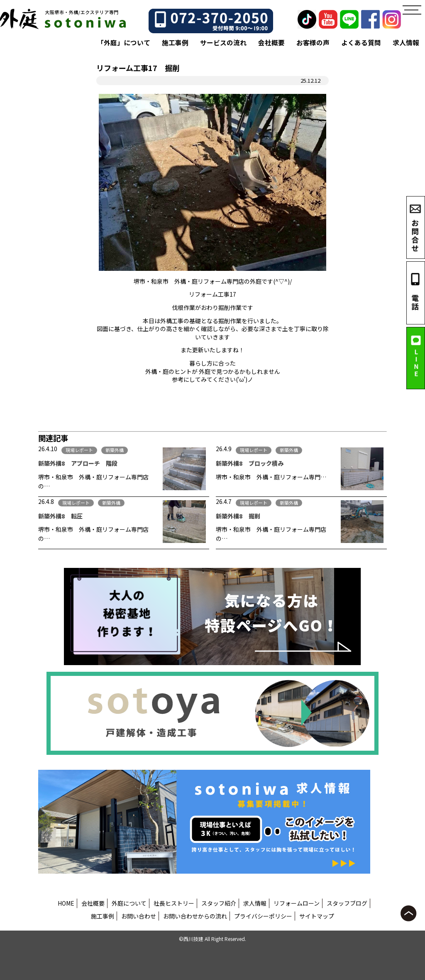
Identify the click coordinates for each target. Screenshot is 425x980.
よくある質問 (361, 43)
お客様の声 (313, 43)
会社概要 (271, 43)
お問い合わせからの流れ (195, 916)
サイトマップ (317, 916)
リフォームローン (297, 903)
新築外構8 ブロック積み (250, 463)
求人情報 (406, 43)
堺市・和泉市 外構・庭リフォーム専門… (271, 477)
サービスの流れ (223, 43)
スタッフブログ (347, 903)
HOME (66, 903)
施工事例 (175, 43)
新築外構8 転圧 (60, 516)
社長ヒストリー (174, 903)
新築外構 (115, 450)
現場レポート (79, 450)
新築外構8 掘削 (238, 516)
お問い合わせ (139, 916)
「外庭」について (124, 43)
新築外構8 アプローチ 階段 (78, 463)
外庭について (129, 903)
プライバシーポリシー (263, 916)
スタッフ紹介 (219, 903)
